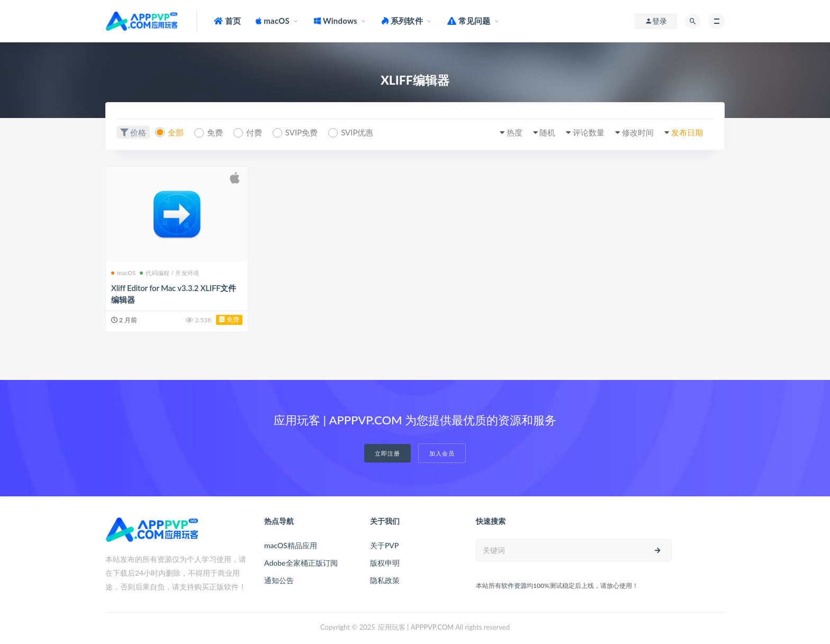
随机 (547, 132)
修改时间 (638, 132)
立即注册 (387, 453)
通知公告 (279, 580)
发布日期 (687, 132)
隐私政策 (385, 580)
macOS (123, 273)
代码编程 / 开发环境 (169, 273)
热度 (515, 132)
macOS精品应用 (291, 545)
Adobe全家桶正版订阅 (301, 563)
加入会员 (442, 453)
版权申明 (385, 563)
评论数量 (589, 132)
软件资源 (514, 586)
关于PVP (384, 545)
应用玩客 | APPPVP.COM (416, 627)
